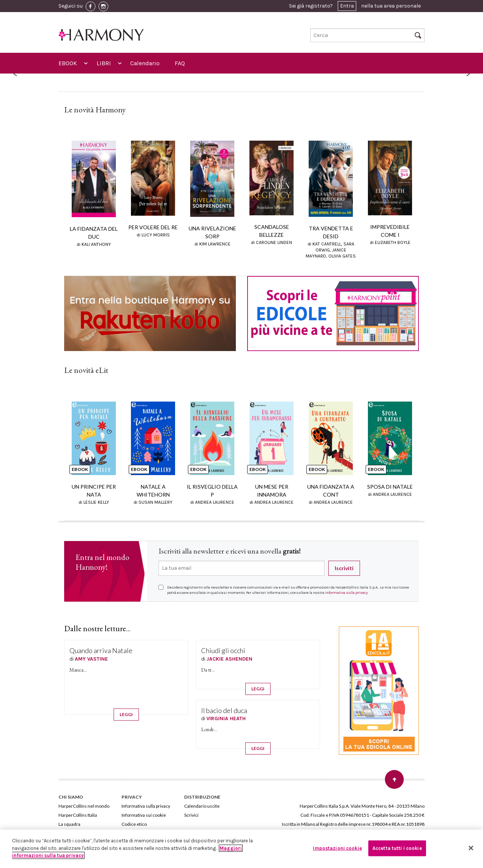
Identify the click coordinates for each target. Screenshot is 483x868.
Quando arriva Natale (101, 650)
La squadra (69, 824)
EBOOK (68, 63)
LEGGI (126, 714)
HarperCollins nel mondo (84, 806)
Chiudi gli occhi (223, 650)
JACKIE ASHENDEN (229, 659)
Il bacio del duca (224, 710)
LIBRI (104, 63)
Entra (347, 6)
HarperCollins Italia (78, 815)
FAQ (180, 63)
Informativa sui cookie (144, 815)
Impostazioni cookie (337, 848)
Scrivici (191, 815)
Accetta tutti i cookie (397, 848)
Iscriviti (344, 568)
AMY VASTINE (91, 659)
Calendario (145, 63)
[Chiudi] (471, 848)
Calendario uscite (202, 806)
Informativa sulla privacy (347, 593)
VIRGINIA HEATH (226, 718)
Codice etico (134, 824)
